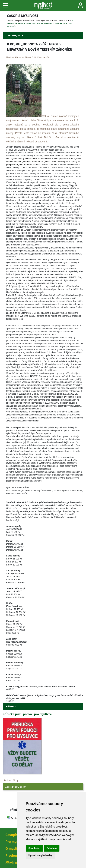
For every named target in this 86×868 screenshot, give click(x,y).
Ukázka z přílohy (10, 780)
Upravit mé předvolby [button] (40, 855)
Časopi (17, 21)
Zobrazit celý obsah (16, 787)
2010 (53, 21)
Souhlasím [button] (34, 848)
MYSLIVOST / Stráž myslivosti (36, 21)
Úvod (9, 21)
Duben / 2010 (64, 21)
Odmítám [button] (52, 848)
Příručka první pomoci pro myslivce (27, 714)
